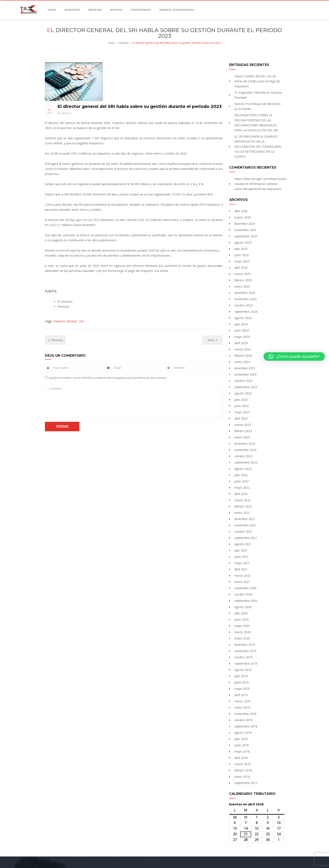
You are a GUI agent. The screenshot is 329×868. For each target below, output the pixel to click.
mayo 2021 (242, 563)
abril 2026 (241, 211)
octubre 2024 (243, 305)
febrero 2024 (243, 356)
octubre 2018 (243, 720)
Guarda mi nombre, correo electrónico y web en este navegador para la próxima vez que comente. (108, 378)
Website (179, 368)
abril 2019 (241, 695)
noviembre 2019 (245, 651)
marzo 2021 (243, 575)
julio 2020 (241, 613)
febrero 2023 (243, 431)
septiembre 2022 (246, 462)
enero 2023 (242, 437)
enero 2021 (242, 582)
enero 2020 (242, 638)
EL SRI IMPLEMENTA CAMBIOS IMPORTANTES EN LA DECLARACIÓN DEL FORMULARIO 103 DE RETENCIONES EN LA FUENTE (258, 147)
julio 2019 (241, 676)
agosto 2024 (243, 318)
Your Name (61, 368)
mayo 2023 (242, 412)
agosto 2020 (243, 607)
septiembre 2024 (246, 312)
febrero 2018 (243, 770)
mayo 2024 (242, 337)
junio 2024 (242, 330)
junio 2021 (242, 557)
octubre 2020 (243, 594)
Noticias (124, 43)
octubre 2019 (243, 657)
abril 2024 (241, 343)
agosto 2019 (243, 670)
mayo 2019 (242, 689)
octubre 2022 (243, 456)
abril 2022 (241, 494)
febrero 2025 (243, 280)
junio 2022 (242, 481)
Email (117, 368)
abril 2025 (241, 268)
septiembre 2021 (246, 538)
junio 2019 (242, 682)
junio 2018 (242, 745)
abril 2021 (241, 569)
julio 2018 (241, 739)
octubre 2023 (243, 381)
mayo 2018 (242, 751)
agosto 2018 (243, 733)
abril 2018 (241, 758)
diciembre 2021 (245, 519)
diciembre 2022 (245, 444)
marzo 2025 (243, 274)
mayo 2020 (242, 626)
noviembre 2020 (245, 588)
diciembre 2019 (245, 645)
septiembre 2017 (246, 783)
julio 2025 (241, 249)
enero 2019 (242, 707)
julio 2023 (241, 400)
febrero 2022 (243, 506)
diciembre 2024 (245, 293)
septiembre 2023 (246, 387)
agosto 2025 (243, 242)
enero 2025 (242, 286)
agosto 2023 (243, 393)
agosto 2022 (243, 469)
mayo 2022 (242, 488)
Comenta (55, 388)
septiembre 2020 (246, 601)
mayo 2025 (242, 261)
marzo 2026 (243, 217)
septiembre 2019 (246, 663)
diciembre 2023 (245, 368)
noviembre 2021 (245, 525)
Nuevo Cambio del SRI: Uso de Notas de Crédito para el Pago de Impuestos (257, 81)
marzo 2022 (243, 500)
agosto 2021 (243, 544)
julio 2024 (241, 324)
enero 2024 (242, 362)
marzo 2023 (243, 425)
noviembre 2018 (245, 714)
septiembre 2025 (246, 236)
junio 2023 (242, 406)
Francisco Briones (65, 321)
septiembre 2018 (246, 726)
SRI (81, 321)
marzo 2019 (243, 701)
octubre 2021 (243, 532)
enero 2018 (242, 777)
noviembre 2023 (245, 374)
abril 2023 (241, 418)
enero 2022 (242, 513)
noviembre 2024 (245, 299)
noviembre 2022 (245, 450)
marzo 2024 (243, 349)
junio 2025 (242, 255)
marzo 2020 (243, 632)
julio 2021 (241, 550)
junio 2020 (242, 619)
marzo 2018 (243, 764)
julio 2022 (241, 475)
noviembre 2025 (245, 230)
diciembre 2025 (245, 224)
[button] (294, 356)
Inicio (112, 43)
